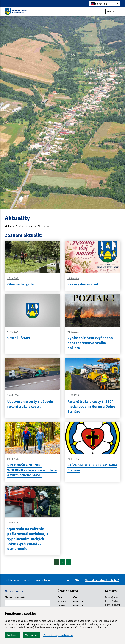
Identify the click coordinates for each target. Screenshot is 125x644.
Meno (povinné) (15, 597)
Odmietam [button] (32, 635)
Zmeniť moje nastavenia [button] (58, 635)
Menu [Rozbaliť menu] (113, 11)
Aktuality (43, 226)
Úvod (10, 226)
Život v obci (26, 226)
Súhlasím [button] (12, 635)
